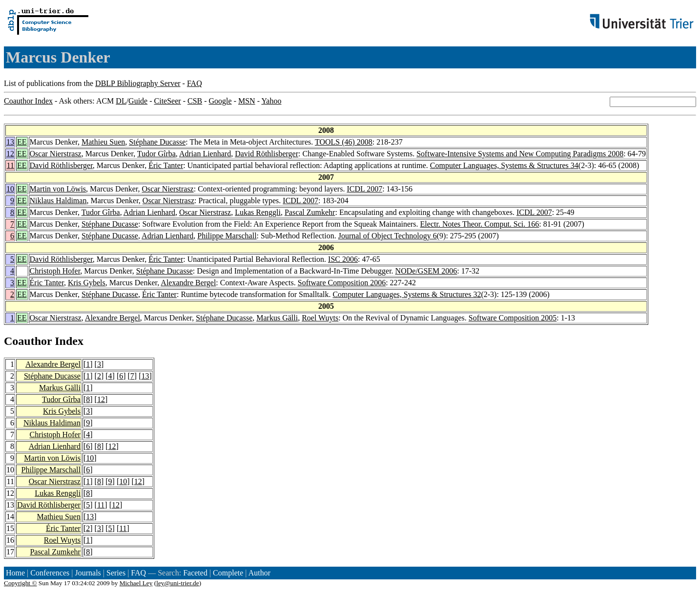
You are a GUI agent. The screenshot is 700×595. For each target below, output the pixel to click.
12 (10, 154)
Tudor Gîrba (156, 154)
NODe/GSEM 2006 (426, 271)
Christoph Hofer (55, 271)
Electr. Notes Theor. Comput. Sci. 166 (480, 224)
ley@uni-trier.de (177, 583)
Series (116, 573)
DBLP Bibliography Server (138, 83)
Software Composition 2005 (513, 318)
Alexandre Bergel (188, 283)
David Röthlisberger (267, 154)
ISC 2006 (343, 259)
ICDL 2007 (364, 189)
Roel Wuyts (320, 318)
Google (220, 101)
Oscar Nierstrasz (56, 154)
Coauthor (28, 341)
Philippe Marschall (227, 236)
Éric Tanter (166, 165)
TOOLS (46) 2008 (344, 142)
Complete (228, 573)
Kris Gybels (87, 283)
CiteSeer (168, 101)
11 (10, 165)
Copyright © (21, 583)
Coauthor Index (28, 101)
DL (121, 101)
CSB (195, 101)
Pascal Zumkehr (310, 212)
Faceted (195, 573)
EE (22, 142)
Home (15, 573)
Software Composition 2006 (342, 283)
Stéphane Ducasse (157, 142)
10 (10, 189)
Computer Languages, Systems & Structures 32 (407, 294)
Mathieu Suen (103, 142)
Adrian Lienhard (205, 154)
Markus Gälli (277, 318)
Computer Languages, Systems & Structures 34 (504, 165)
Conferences (50, 573)
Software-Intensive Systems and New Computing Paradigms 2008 (520, 154)
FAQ (195, 83)
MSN (247, 101)
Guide (138, 101)
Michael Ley (136, 583)
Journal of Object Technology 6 (388, 236)
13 (10, 142)
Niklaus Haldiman (58, 201)
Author (259, 573)
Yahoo (271, 101)
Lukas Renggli (258, 212)
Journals (88, 573)
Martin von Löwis (58, 189)
